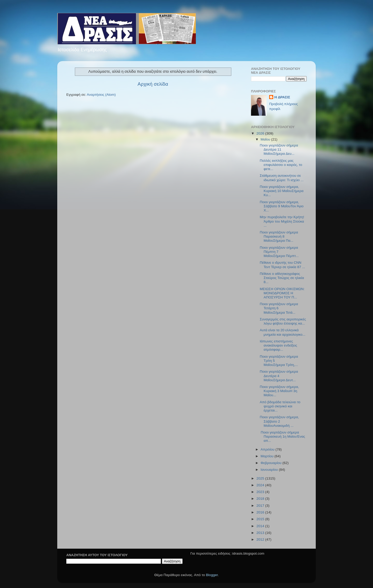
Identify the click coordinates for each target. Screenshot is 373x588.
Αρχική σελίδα (153, 84)
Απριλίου (268, 449)
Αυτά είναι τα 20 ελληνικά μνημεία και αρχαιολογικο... (283, 332)
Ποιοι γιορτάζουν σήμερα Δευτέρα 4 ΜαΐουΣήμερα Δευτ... (279, 376)
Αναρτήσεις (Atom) (101, 95)
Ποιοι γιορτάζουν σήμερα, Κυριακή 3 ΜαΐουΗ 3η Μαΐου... (279, 391)
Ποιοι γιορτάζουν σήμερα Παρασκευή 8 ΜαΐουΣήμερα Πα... (279, 236)
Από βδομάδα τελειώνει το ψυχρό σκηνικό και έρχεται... (280, 406)
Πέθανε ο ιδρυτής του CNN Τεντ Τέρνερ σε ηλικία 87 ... (282, 265)
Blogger (212, 575)
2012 (261, 539)
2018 (261, 499)
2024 (261, 485)
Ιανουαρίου (270, 470)
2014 (261, 526)
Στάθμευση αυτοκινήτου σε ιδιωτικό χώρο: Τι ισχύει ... (282, 178)
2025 (261, 478)
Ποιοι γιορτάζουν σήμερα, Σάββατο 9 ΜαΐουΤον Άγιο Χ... (282, 206)
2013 (261, 533)
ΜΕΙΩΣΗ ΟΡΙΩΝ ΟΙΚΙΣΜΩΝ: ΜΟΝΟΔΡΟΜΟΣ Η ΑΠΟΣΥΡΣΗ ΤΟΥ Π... (282, 293)
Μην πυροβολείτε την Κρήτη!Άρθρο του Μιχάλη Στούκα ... (282, 221)
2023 (261, 492)
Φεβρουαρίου (271, 463)
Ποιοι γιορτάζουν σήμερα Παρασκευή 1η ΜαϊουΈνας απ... (282, 436)
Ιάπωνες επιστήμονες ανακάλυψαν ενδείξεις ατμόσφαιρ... (278, 345)
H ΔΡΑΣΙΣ (282, 97)
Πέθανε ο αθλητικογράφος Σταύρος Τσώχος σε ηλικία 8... (282, 278)
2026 (261, 133)
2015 (261, 519)
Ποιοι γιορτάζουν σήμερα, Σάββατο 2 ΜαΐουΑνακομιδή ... (279, 421)
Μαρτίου (268, 456)
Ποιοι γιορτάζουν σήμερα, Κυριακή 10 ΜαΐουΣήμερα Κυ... (282, 191)
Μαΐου (266, 139)
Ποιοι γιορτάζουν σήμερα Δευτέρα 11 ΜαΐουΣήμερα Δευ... (279, 149)
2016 (261, 512)
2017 (261, 506)
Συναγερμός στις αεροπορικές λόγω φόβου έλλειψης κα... (283, 321)
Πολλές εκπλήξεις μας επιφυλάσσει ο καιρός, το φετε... (281, 165)
